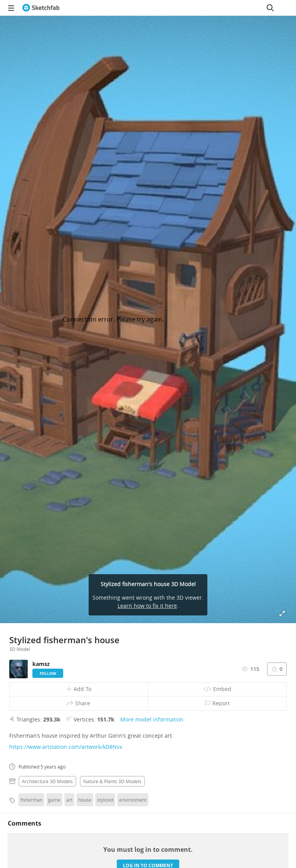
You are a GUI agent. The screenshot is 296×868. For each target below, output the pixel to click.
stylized (105, 800)
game (54, 800)
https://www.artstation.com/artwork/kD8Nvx (66, 747)
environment (133, 800)
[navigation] (11, 8)
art (69, 800)
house (85, 800)
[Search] (270, 8)
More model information (152, 719)
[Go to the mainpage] (41, 8)
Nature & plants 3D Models (112, 781)
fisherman (31, 800)
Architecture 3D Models (47, 781)
